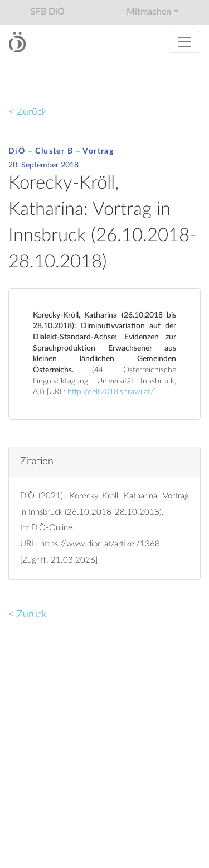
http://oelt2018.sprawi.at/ (111, 392)
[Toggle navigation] (184, 42)
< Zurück (28, 112)
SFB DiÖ (48, 12)
